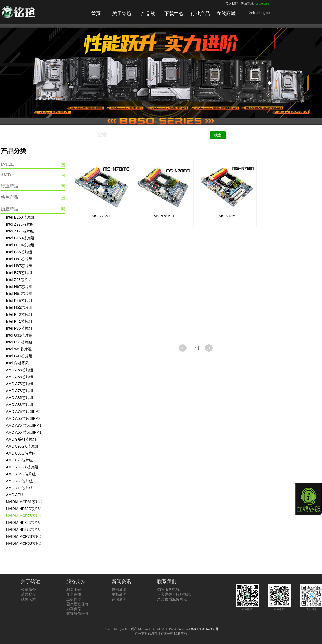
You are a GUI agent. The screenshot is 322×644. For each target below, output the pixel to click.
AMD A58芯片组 (20, 377)
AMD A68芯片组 (20, 370)
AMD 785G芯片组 (21, 474)
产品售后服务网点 (172, 599)
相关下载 (74, 590)
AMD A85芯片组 (20, 398)
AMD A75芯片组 (20, 384)
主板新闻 (119, 594)
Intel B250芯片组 (20, 217)
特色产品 (9, 197)
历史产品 (9, 209)
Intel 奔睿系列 (18, 363)
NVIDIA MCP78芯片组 (25, 516)
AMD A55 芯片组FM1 (24, 432)
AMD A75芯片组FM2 (23, 412)
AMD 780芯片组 (20, 481)
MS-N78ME (102, 216)
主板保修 (74, 599)
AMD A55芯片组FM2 (23, 418)
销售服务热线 (168, 590)
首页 (96, 14)
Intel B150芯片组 (20, 238)
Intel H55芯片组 (19, 307)
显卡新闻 (119, 590)
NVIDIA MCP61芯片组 (25, 502)
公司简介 (28, 590)
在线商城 (226, 14)
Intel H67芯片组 (19, 287)
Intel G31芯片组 (19, 335)
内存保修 (74, 609)
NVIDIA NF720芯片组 (24, 523)
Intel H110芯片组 (20, 245)
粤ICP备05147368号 (205, 629)
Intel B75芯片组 (19, 273)
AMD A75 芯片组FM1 (24, 425)
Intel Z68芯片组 (19, 280)
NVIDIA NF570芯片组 (24, 530)
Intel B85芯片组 (19, 252)
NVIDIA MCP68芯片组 (25, 543)
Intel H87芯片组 (19, 266)
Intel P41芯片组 (19, 321)
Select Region (260, 13)
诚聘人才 (28, 599)
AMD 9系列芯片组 (21, 439)
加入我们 (232, 3)
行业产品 (200, 14)
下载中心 (174, 14)
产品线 (148, 14)
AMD (6, 175)
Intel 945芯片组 (19, 349)
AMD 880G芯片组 (21, 453)
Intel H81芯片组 (19, 259)
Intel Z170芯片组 (20, 231)
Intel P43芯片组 (19, 314)
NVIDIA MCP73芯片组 (25, 536)
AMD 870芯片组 (20, 460)
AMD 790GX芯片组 (22, 467)
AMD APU (15, 495)
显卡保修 (74, 594)
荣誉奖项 (28, 594)
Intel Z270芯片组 (20, 224)
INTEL (7, 164)
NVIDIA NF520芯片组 (24, 509)
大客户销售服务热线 (174, 594)
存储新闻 (119, 599)
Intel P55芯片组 (19, 301)
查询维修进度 (77, 614)
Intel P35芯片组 (19, 328)
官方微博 (247, 608)
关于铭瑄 (122, 14)
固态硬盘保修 (77, 604)
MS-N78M (227, 216)
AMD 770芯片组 (20, 488)
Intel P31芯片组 (19, 342)
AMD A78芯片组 (20, 391)
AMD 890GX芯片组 (22, 446)
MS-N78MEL (164, 216)
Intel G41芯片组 (19, 356)
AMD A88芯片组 (20, 405)
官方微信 (279, 608)
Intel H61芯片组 (19, 294)
